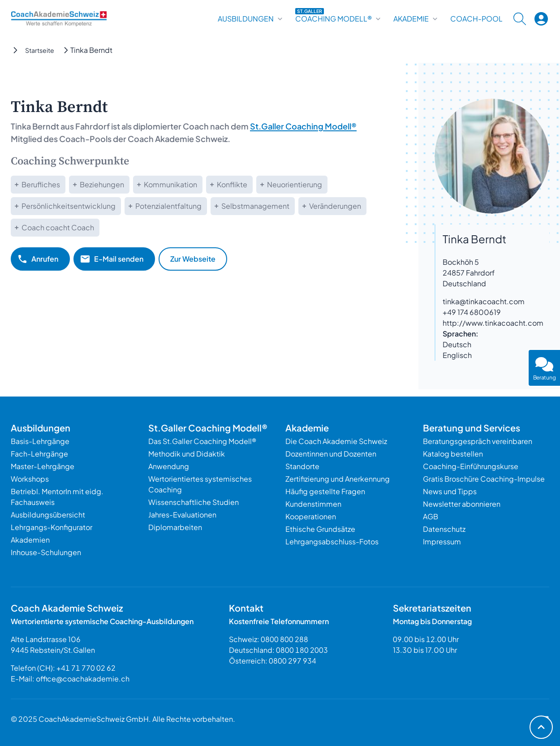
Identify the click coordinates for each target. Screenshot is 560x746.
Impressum (442, 541)
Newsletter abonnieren (462, 504)
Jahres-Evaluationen (182, 515)
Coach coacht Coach (58, 227)
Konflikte (232, 184)
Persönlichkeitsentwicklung (69, 206)
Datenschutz (444, 529)
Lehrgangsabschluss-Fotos (332, 541)
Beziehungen (102, 184)
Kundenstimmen (313, 504)
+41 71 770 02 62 (86, 668)
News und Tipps (450, 491)
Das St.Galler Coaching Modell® (202, 441)
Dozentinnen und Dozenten (331, 454)
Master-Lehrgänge (43, 466)
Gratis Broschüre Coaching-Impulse (484, 479)
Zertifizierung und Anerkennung (338, 479)
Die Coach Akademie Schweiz (336, 441)
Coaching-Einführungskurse (471, 466)
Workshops (30, 479)
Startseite (40, 50)
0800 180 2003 (302, 650)
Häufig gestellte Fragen (325, 491)
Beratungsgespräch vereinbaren (478, 441)
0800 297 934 (293, 661)
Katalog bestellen (453, 454)
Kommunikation (170, 184)
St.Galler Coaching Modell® (303, 126)
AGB (431, 516)
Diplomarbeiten (175, 527)
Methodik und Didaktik (187, 454)
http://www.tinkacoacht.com (493, 323)
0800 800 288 (284, 639)
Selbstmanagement (255, 206)
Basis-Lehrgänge (40, 441)
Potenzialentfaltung (168, 206)
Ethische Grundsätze (320, 529)
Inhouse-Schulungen (46, 552)
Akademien (30, 540)
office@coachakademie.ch (83, 679)
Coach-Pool (476, 19)
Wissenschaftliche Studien (194, 502)
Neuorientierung (295, 184)
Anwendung (169, 466)
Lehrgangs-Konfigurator (52, 527)
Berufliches (41, 184)
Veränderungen (335, 206)
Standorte (302, 466)
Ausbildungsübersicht (48, 515)
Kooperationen (311, 516)
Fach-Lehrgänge (39, 454)
